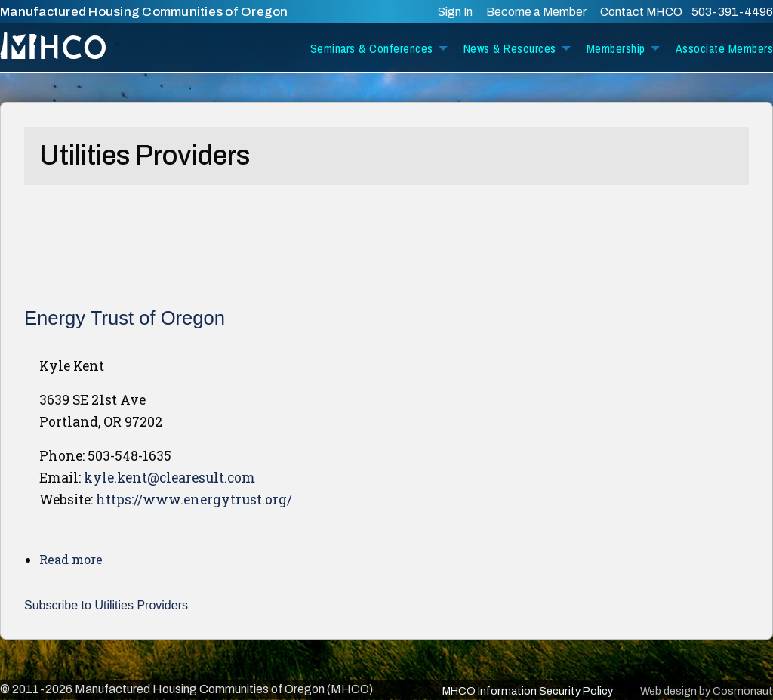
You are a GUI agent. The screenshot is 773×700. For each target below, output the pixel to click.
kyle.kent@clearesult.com (169, 478)
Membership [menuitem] (616, 48)
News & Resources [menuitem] (510, 48)
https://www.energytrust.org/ (194, 500)
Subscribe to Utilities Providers (106, 605)
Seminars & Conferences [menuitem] (372, 48)
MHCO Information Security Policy (528, 691)
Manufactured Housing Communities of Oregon (144, 12)
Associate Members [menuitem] (725, 48)
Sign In (455, 12)
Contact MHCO (642, 12)
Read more (71, 559)
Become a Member (536, 12)
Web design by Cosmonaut (707, 691)
